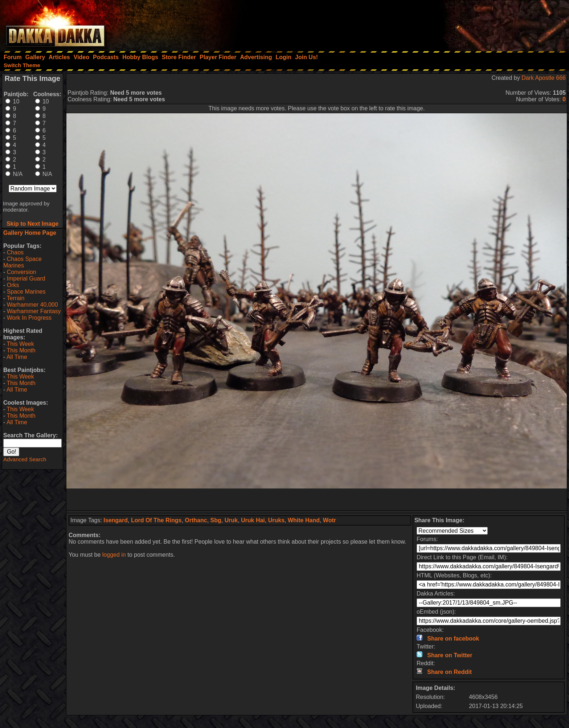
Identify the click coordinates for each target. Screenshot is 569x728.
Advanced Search (25, 459)
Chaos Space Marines (22, 262)
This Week (20, 344)
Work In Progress (29, 318)
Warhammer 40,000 (32, 305)
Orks (13, 285)
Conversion (22, 272)
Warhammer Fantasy (34, 311)
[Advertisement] (471, 24)
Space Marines (26, 292)
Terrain (15, 298)
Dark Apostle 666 (544, 78)
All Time (17, 357)
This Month (21, 350)
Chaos (15, 252)
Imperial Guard (26, 279)
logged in (114, 555)
